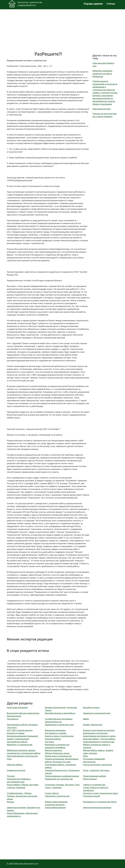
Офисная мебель (15, 765)
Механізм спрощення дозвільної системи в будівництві (102, 74)
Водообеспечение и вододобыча (60, 713)
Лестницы (49, 742)
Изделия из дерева (16, 733)
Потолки (11, 776)
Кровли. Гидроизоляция (18, 739)
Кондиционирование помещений (22, 736)
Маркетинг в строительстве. (20, 745)
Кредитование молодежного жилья (99, 736)
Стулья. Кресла (52, 793)
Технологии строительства (57, 796)
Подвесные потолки (16, 770)
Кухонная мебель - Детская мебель (99, 739)
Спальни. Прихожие (16, 787)
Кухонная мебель (53, 739)
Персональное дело (102, 109)
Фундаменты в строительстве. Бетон (100, 802)
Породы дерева (93, 4)
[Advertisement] (63, 29)
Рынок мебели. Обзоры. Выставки (23, 785)
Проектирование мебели (94, 776)
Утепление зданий (91, 796)
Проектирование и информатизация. (62, 776)
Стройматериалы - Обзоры (19, 793)
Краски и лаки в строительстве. (59, 736)
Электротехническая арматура (97, 807)
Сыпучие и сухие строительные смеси (100, 793)
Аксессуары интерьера (17, 707)
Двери (86, 719)
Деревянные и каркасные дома (59, 725)
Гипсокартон (13, 719)
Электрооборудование (55, 807)
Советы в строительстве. (94, 785)
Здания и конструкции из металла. (99, 730)
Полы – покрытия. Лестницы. (96, 770)
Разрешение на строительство (59, 779)
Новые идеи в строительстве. (58, 756)
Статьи (111, 4)
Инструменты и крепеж (56, 733)
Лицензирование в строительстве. (99, 742)
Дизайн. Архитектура (93, 725)
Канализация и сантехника (95, 733)
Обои (85, 756)
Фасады (11, 802)
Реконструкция (90, 779)
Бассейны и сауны (91, 707)
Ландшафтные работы (17, 742)
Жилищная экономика (55, 730)
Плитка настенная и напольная (97, 765)
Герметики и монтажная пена (97, 713)
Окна (9, 759)
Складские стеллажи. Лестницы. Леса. (62, 785)
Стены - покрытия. (53, 787)
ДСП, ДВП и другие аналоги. (20, 730)
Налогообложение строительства (22, 756)
